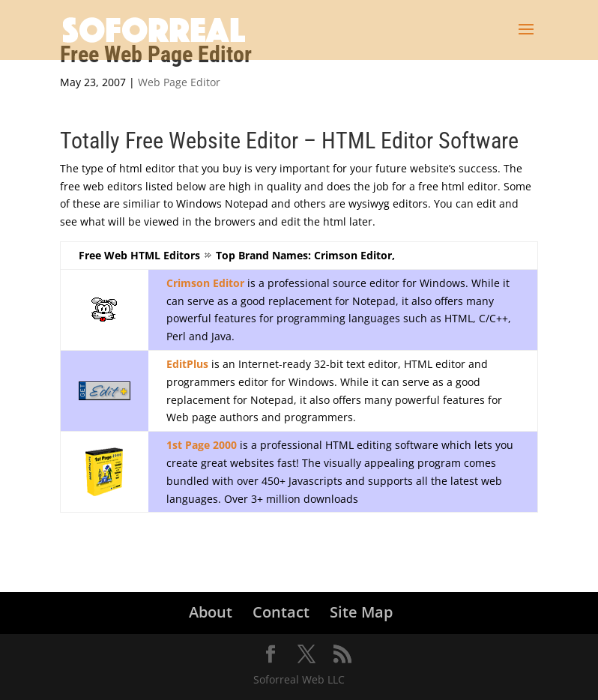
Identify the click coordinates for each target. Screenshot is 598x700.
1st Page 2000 (202, 445)
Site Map (361, 612)
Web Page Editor (179, 82)
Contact (281, 612)
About (211, 612)
